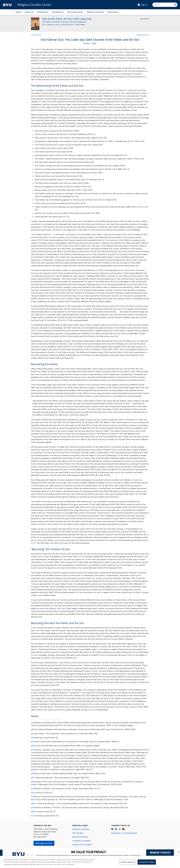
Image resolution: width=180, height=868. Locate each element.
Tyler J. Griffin (75, 25)
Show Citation (36, 35)
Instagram (116, 829)
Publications (43, 12)
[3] (40, 240)
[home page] (7, 5)
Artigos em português (82, 844)
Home (18, 12)
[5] (118, 254)
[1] (56, 123)
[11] (87, 415)
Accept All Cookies (147, 865)
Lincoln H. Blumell (60, 25)
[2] (72, 227)
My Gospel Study (75, 12)
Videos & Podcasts (95, 12)
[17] (79, 693)
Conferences (58, 12)
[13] (40, 617)
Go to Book (145, 19)
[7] (145, 284)
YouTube (123, 829)
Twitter (120, 829)
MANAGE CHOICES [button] (160, 853)
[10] (72, 358)
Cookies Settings (128, 865)
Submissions (113, 12)
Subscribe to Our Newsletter (124, 833)
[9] (87, 349)
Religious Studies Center (34, 5)
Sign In (144, 5)
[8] (117, 336)
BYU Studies (78, 833)
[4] (112, 243)
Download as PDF (143, 35)
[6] (137, 266)
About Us (29, 12)
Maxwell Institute (80, 837)
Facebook (113, 829)
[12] (61, 494)
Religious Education (81, 829)
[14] (75, 658)
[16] (58, 685)
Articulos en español (82, 841)
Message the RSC (44, 843)
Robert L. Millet (90, 43)
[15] (136, 668)
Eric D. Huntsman (48, 25)
